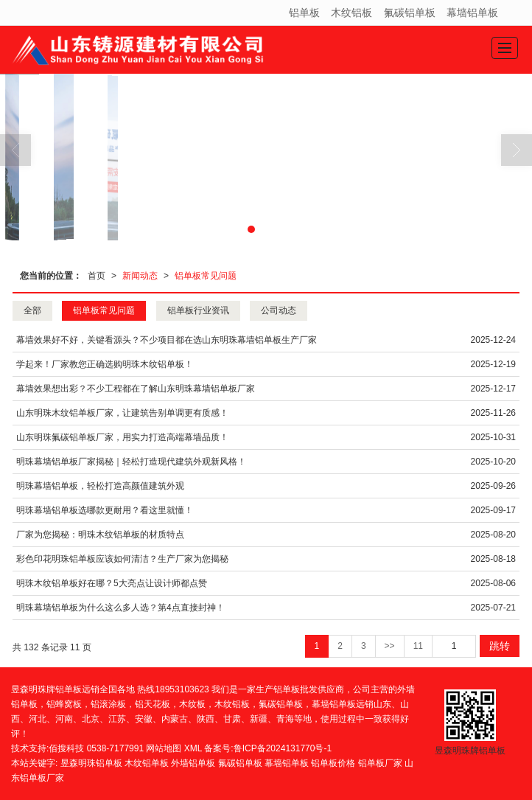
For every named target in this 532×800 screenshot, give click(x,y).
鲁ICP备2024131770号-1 (283, 748)
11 (418, 646)
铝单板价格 (333, 763)
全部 (32, 310)
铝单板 (304, 13)
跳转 (500, 646)
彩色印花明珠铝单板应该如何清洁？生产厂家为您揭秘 (122, 559)
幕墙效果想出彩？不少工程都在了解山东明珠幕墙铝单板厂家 (136, 389)
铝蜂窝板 (64, 704)
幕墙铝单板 (472, 13)
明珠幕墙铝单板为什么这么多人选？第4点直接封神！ (120, 608)
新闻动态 (140, 276)
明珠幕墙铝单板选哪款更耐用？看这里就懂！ (105, 510)
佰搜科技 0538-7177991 (96, 748)
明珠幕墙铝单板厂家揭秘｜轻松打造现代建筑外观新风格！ (131, 462)
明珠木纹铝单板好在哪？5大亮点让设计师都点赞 (112, 583)
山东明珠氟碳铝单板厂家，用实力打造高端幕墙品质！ (122, 437)
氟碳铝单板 (410, 13)
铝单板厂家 (380, 763)
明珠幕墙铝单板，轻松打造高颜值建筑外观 (100, 486)
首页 (97, 276)
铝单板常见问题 (206, 276)
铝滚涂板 (108, 704)
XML (193, 748)
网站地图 (164, 748)
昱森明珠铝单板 (91, 763)
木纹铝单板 (147, 763)
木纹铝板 (351, 13)
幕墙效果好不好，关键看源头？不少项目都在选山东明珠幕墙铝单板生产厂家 (167, 340)
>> (390, 646)
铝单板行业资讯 (198, 310)
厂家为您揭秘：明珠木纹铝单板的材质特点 (100, 535)
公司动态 (279, 310)
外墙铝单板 (193, 763)
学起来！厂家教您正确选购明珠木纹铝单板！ (105, 364)
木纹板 (192, 704)
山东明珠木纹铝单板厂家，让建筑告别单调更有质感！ (122, 413)
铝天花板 (153, 704)
